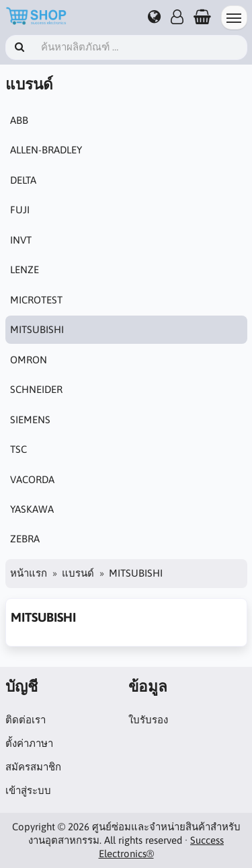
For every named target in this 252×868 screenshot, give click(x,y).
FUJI (20, 210)
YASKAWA (32, 509)
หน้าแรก (29, 573)
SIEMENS (30, 420)
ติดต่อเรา (26, 720)
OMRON (29, 360)
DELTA (23, 180)
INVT (21, 240)
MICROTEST (36, 300)
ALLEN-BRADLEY (46, 150)
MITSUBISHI (37, 329)
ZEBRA (25, 539)
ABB (19, 120)
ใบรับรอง (148, 720)
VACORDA (32, 479)
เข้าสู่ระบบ (28, 790)
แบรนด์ (78, 573)
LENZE (25, 269)
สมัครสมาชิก (33, 767)
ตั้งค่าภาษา (29, 743)
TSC (18, 449)
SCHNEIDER (36, 389)
